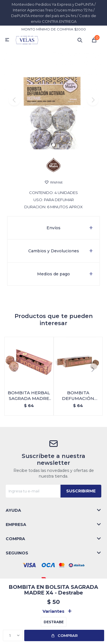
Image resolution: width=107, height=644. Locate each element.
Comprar (68, 635)
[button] (53, 145)
